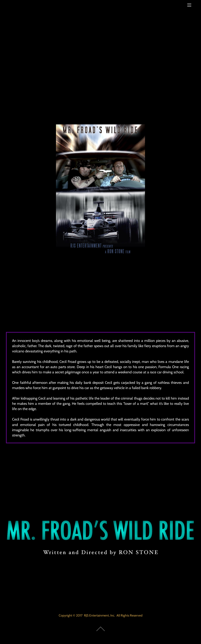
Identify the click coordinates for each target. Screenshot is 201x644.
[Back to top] (100, 632)
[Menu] (189, 5)
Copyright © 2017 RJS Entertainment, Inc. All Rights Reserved (101, 615)
